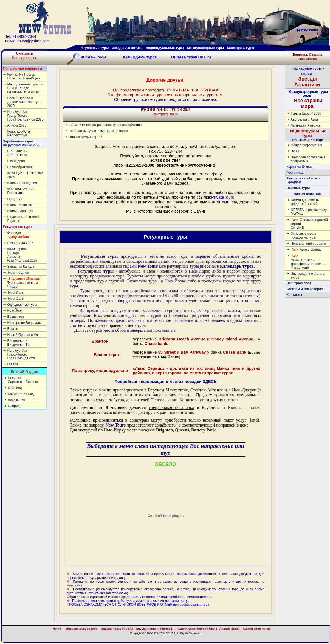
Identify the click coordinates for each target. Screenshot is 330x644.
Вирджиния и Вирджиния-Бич (19, 343)
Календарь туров (241, 48)
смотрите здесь (166, 112)
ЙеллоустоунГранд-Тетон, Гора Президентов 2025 (26, 116)
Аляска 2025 (17, 125)
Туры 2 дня (16, 299)
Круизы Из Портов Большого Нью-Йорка (24, 76)
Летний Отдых (24, 372)
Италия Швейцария (22, 183)
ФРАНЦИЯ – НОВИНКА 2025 (25, 175)
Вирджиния (17, 400)
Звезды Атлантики (127, 48)
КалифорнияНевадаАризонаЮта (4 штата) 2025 (22, 255)
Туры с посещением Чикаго (24, 283)
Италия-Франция (20, 211)
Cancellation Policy (263, 629)
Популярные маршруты (23, 68)
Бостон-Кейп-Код (21, 394)
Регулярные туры (94, 48)
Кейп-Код (15, 388)
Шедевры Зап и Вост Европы (23, 219)
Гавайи (13, 364)
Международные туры (205, 48)
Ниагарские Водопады (24, 323)
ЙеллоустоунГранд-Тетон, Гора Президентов (21, 354)
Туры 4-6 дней (18, 273)
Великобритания (20, 167)
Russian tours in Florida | (153, 629)
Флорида (18, 235)
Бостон (13, 329)
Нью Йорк (15, 311)
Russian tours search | (81, 629)
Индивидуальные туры (165, 48)
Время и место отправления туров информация (105, 125)
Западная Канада (21, 267)
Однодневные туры (22, 305)
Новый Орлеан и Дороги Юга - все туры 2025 (25, 102)
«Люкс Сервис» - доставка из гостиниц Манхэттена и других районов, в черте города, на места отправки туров (196, 371)
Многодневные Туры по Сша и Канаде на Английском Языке (25, 88)
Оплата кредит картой (85, 137)
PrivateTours (223, 197)
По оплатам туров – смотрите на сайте (98, 131)
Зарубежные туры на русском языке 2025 (22, 143)
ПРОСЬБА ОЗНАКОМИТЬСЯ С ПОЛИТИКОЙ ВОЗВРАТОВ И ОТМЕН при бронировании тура (138, 605)
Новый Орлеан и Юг (23, 335)
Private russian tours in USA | (195, 629)
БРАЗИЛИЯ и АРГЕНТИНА (18, 153)
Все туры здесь (24, 55)
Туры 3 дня (16, 293)
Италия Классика (21, 205)
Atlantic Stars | (229, 629)
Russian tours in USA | (116, 629)
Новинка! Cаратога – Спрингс (23, 380)
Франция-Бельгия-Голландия (21, 191)
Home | (58, 629)
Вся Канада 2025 (20, 243)
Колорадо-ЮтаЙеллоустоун (19, 133)
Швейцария (16, 161)
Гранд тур (15, 199)
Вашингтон (16, 317)
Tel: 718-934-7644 (21, 36)
